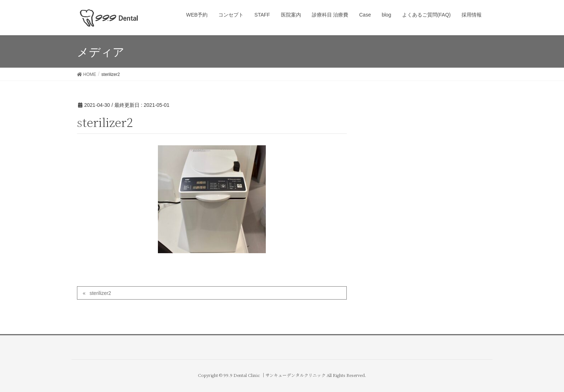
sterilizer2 (100, 293)
